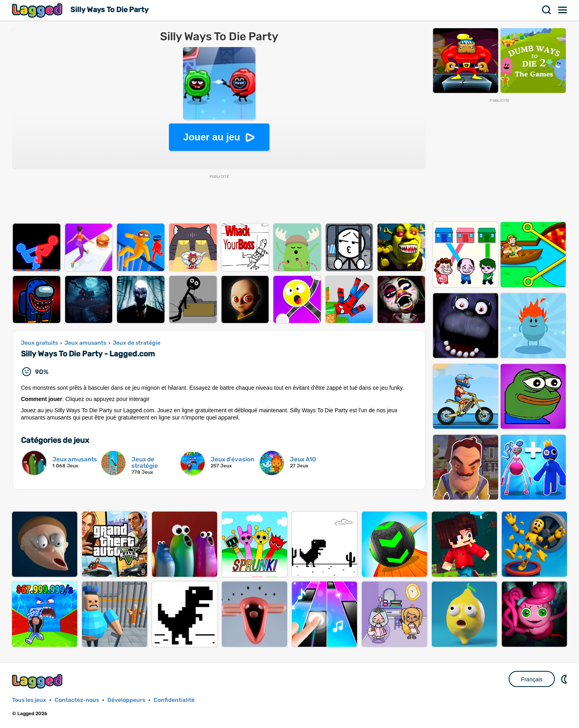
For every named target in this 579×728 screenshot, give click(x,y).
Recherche (547, 10)
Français (532, 679)
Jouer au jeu (212, 137)
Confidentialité (174, 700)
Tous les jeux (29, 700)
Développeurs (126, 700)
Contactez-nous (77, 700)
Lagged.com (38, 681)
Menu (563, 10)
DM (565, 679)
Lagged (38, 10)
